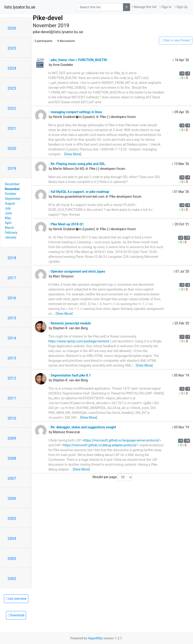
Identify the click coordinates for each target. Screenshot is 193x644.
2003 (12, 559)
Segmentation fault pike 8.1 (70, 375)
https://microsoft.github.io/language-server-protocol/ (121, 440)
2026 (12, 28)
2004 (12, 538)
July (8, 208)
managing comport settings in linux (75, 112)
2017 (12, 278)
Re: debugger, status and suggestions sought (82, 427)
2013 (12, 358)
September (13, 199)
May (8, 218)
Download (16, 615)
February (11, 232)
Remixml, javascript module (70, 323)
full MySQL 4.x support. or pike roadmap (79, 192)
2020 (12, 148)
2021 (12, 128)
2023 (12, 88)
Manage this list (144, 7)
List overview (16, 599)
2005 (12, 518)
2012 (12, 378)
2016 (12, 298)
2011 (12, 398)
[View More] (73, 154)
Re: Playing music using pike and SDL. (77, 164)
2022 (12, 108)
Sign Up (181, 7)
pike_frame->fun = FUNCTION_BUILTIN (78, 60)
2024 (12, 68)
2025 (12, 48)
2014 (12, 338)
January (11, 237)
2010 (12, 418)
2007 (12, 478)
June (8, 213)
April (8, 223)
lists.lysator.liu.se (20, 7)
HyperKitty (95, 638)
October (10, 194)
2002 (12, 579)
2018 (12, 258)
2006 (12, 498)
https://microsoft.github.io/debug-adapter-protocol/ (100, 445)
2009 (12, 438)
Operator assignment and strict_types (77, 271)
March (9, 228)
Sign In (165, 7)
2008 (12, 458)
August (10, 203)
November (12, 189)
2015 (12, 318)
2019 (12, 168)
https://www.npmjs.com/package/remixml (79, 341)
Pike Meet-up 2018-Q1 (66, 224)
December (12, 184)
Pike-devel (48, 18)
